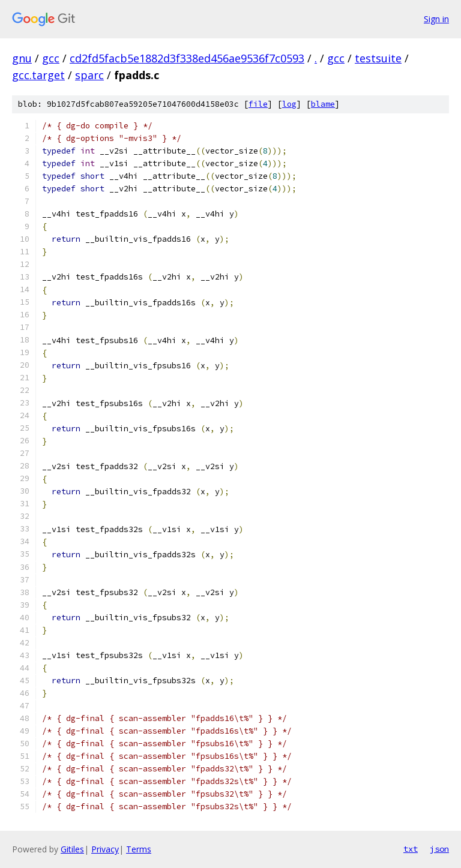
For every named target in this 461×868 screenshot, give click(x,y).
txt (411, 849)
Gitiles (72, 849)
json (439, 849)
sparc (89, 75)
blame (323, 104)
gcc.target (38, 75)
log (289, 104)
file (258, 104)
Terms (139, 849)
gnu (22, 58)
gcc (51, 58)
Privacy (105, 849)
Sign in (436, 19)
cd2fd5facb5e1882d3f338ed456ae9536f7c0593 (187, 58)
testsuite (378, 58)
